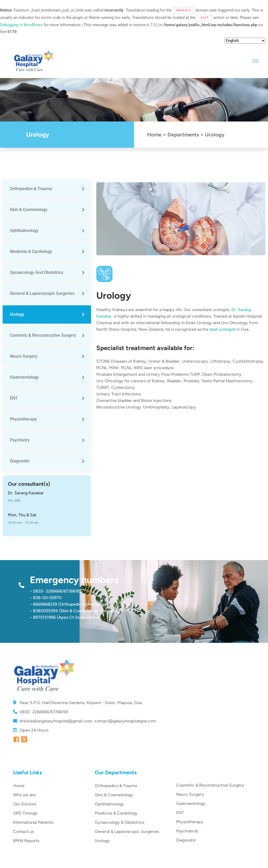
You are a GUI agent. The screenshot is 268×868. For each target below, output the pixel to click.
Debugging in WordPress (21, 25)
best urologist (222, 329)
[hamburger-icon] (256, 61)
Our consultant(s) (29, 484)
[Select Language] (245, 41)
